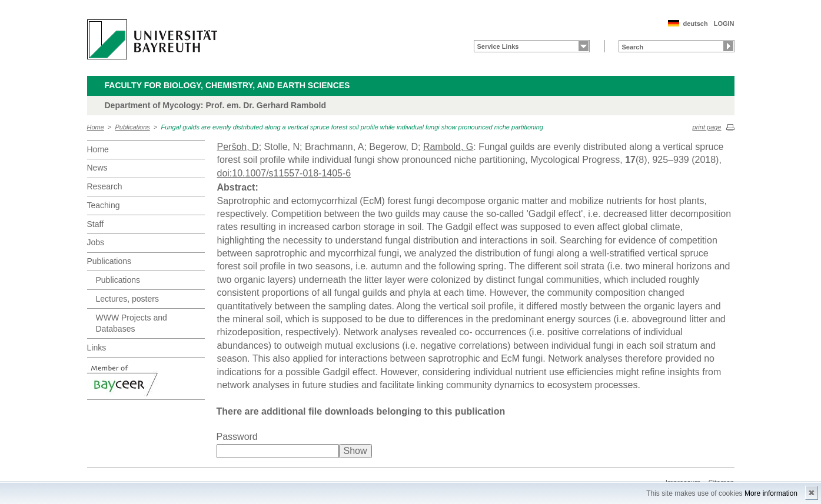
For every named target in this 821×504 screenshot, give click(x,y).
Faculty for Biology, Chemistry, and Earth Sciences (227, 85)
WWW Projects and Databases (132, 323)
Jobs (96, 242)
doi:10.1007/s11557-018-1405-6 (284, 173)
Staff (96, 224)
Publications (133, 127)
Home (96, 127)
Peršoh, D (238, 147)
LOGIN (724, 24)
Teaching (104, 205)
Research (105, 186)
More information (771, 493)
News (97, 168)
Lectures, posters (127, 299)
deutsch (695, 24)
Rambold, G (448, 147)
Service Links (498, 46)
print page (707, 127)
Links (97, 348)
